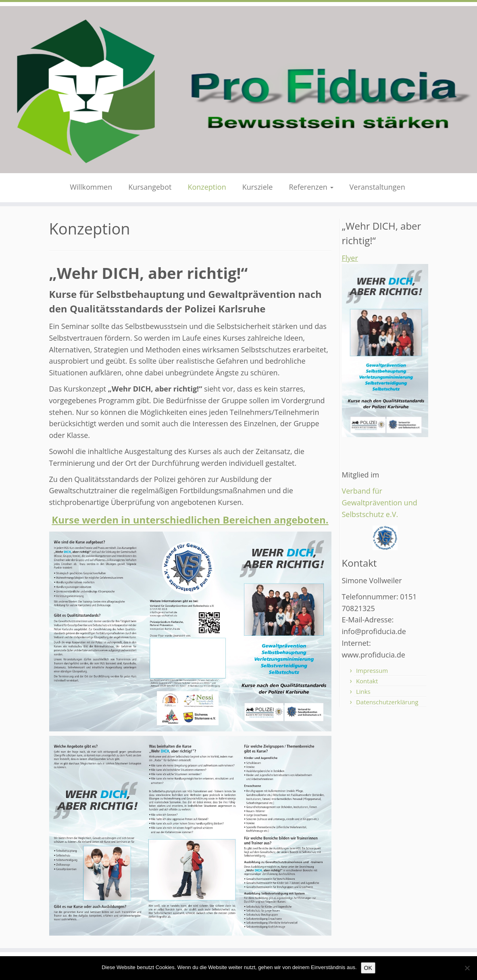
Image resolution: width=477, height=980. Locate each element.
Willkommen (91, 187)
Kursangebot (150, 187)
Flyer (350, 258)
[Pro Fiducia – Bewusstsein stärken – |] (238, 90)
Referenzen (311, 187)
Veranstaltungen (377, 187)
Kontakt (367, 681)
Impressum (372, 670)
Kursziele (258, 187)
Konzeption (207, 187)
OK (368, 968)
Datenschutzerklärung (387, 702)
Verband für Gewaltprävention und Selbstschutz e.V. (380, 503)
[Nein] (467, 968)
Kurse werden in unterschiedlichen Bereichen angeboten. (190, 520)
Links (363, 691)
